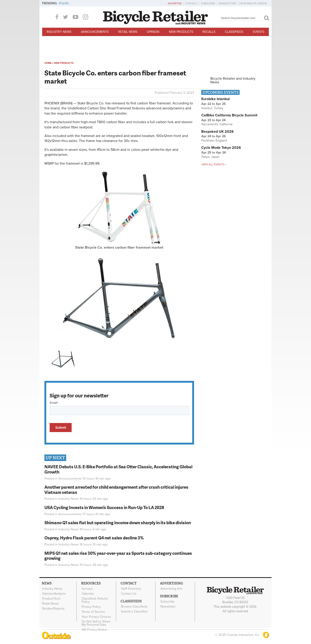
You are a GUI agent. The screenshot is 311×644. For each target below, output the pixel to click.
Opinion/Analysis (54, 593)
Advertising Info (171, 589)
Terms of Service (93, 611)
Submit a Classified (134, 611)
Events (259, 32)
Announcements (95, 32)
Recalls (209, 32)
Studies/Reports (53, 608)
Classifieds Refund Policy (94, 600)
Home (48, 63)
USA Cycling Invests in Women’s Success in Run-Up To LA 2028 (104, 507)
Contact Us (129, 593)
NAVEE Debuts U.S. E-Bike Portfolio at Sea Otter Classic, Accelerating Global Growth (118, 469)
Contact (191, 3)
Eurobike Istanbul (215, 99)
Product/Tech (51, 598)
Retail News (128, 32)
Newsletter (227, 3)
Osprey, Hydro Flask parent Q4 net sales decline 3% (94, 538)
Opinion (153, 32)
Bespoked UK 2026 (217, 132)
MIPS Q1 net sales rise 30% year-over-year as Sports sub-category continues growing (118, 556)
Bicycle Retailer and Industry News (233, 80)
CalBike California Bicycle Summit (229, 115)
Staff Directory (131, 589)
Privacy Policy (91, 606)
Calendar (88, 593)
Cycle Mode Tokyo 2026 (221, 148)
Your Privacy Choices (96, 615)
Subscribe (208, 3)
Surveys (87, 589)
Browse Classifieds (134, 606)
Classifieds (234, 32)
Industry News (59, 32)
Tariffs (65, 3)
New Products (181, 32)
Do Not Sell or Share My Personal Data (98, 622)
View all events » (214, 164)
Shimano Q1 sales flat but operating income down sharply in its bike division (118, 523)
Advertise (175, 3)
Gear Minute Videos (253, 3)
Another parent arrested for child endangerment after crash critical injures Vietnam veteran (116, 490)
